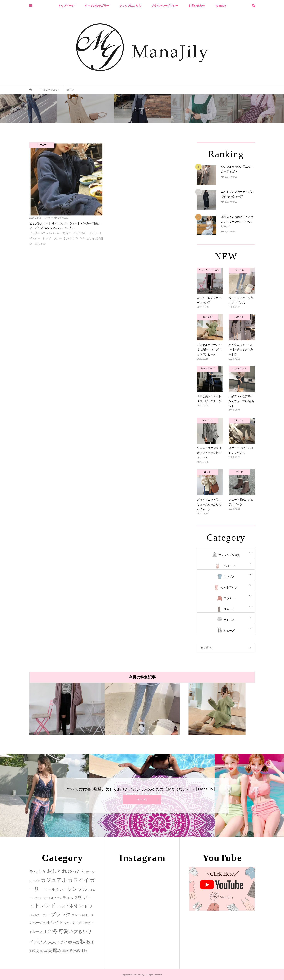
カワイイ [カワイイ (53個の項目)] (78, 880)
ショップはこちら (130, 6)
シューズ (229, 631)
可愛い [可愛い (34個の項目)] (66, 931)
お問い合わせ (197, 6)
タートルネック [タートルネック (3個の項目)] (52, 898)
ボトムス (229, 620)
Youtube (221, 6)
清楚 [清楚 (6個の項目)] (76, 942)
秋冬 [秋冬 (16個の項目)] (90, 942)
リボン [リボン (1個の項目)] (79, 923)
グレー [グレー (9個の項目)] (61, 889)
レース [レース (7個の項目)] (38, 932)
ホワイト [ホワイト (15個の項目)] (55, 922)
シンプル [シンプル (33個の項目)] (78, 889)
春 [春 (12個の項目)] (70, 942)
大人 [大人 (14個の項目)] (43, 942)
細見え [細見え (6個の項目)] (34, 951)
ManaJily (142, 800)
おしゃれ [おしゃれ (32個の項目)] (57, 871)
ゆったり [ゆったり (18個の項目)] (77, 871)
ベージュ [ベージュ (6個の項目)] (39, 923)
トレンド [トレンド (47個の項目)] (45, 905)
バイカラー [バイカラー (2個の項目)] (36, 915)
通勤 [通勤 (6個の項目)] (84, 951)
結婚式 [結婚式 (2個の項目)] (44, 951)
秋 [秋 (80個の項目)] (83, 941)
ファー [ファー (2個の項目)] (46, 915)
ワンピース (229, 566)
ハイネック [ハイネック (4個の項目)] (86, 906)
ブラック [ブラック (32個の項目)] (61, 914)
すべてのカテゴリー (97, 6)
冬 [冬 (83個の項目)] (55, 931)
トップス (229, 577)
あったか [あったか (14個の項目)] (38, 871)
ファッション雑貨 (229, 555)
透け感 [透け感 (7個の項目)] (75, 951)
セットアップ (229, 587)
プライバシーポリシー (165, 6)
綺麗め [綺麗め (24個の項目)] (55, 951)
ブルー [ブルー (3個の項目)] (76, 915)
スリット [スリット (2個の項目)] (37, 898)
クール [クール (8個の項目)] (50, 889)
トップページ (66, 6)
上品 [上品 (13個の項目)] (48, 932)
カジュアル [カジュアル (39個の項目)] (54, 880)
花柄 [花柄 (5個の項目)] (65, 951)
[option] (67, 709)
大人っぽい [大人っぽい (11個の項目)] (58, 942)
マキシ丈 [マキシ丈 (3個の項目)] (70, 923)
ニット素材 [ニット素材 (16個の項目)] (67, 906)
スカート (229, 609)
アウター (229, 598)
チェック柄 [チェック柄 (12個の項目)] (72, 897)
